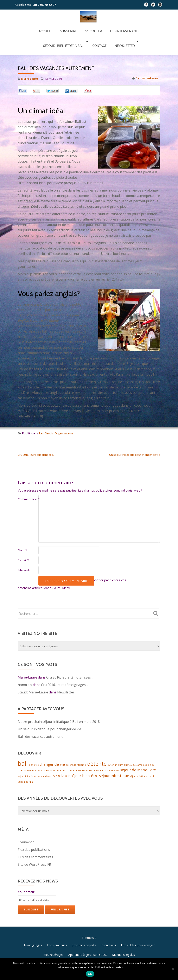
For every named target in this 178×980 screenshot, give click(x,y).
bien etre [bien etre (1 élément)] (34, 748)
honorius (25, 667)
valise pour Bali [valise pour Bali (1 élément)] (26, 766)
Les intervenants (95, 27)
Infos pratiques (57, 927)
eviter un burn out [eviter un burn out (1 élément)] (117, 748)
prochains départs (84, 927)
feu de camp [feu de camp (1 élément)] (135, 748)
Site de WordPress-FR (34, 849)
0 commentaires (144, 61)
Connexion (26, 826)
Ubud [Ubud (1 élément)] (151, 760)
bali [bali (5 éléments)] (23, 746)
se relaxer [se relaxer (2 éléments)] (61, 759)
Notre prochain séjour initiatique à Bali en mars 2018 (59, 704)
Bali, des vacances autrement (40, 719)
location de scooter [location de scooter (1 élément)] (45, 754)
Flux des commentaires (35, 841)
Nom (22, 533)
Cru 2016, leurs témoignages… (37, 437)
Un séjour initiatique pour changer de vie (135, 437)
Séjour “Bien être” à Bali (134, 27)
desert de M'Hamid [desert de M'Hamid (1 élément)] (76, 748)
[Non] (173, 969)
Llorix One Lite (67, 951)
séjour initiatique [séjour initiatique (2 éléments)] (114, 759)
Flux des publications (34, 834)
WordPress (113, 951)
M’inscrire (47, 27)
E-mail (23, 543)
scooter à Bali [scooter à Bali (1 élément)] (112, 754)
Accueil (28, 27)
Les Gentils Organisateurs (58, 416)
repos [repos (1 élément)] (85, 754)
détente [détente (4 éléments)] (97, 747)
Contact (76, 33)
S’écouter (68, 27)
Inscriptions (108, 927)
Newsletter (97, 33)
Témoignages (33, 927)
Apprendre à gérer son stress (88, 936)
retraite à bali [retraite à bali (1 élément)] (97, 754)
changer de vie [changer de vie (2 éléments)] (52, 747)
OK (90, 974)
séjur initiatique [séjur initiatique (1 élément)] (138, 760)
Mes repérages (53, 936)
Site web (24, 553)
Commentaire (29, 482)
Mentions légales (123, 936)
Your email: (26, 876)
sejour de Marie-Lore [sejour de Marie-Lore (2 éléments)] (138, 753)
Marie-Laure (30, 61)
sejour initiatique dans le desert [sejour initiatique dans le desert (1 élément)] (35, 760)
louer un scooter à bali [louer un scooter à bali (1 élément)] (69, 754)
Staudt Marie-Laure (33, 675)
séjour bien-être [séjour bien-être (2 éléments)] (84, 759)
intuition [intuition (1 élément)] (29, 754)
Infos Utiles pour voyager (138, 927)
